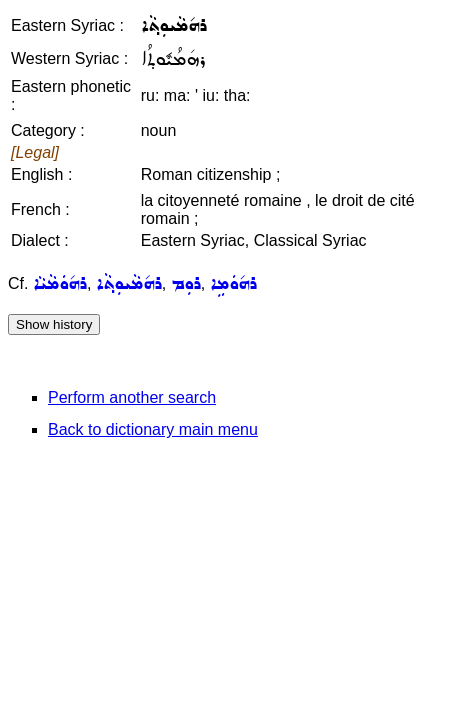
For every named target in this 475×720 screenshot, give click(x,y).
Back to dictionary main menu (153, 429)
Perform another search (132, 397)
